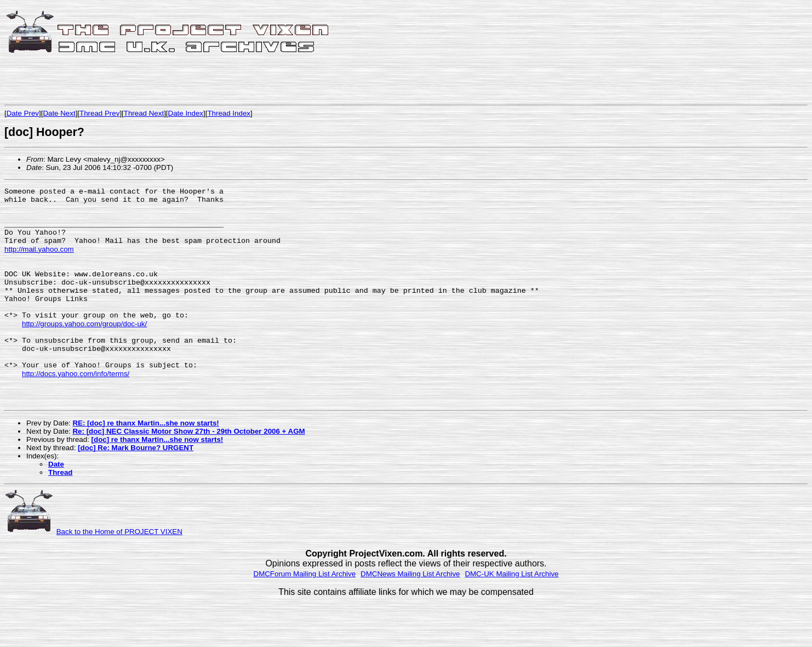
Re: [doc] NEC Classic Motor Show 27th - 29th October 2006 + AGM (188, 472)
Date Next (59, 113)
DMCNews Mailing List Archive (410, 615)
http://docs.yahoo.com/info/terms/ (76, 410)
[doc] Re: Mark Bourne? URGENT (136, 489)
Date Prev (23, 113)
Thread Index (229, 113)
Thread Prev (99, 113)
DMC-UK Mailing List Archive (511, 615)
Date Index (186, 113)
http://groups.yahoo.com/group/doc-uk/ (84, 351)
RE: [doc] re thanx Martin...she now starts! (145, 464)
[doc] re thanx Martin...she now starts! (158, 481)
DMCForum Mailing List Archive (305, 615)
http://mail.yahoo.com (39, 262)
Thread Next (144, 113)
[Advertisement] (133, 81)
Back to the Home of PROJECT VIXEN (119, 573)
